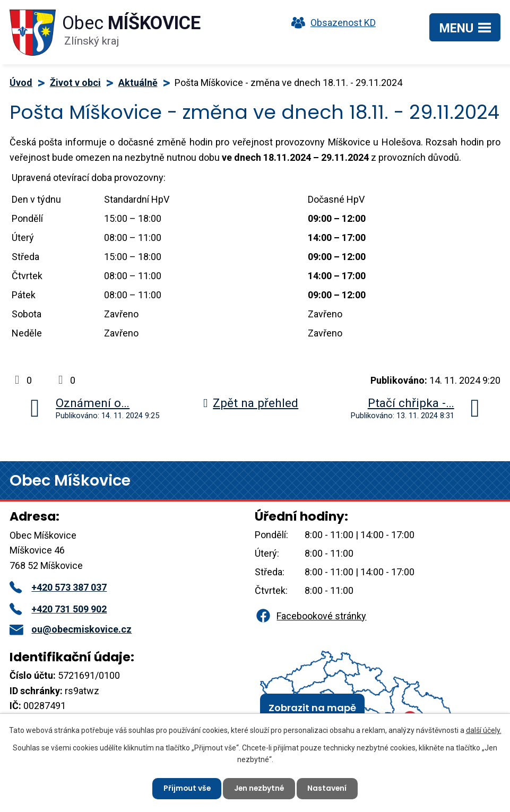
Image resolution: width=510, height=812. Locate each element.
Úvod (21, 83)
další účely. (484, 730)
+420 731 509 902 (58, 609)
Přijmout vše (185, 788)
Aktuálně (138, 83)
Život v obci (75, 83)
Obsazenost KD (331, 23)
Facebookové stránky (310, 616)
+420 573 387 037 (58, 587)
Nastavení (329, 788)
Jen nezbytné (260, 788)
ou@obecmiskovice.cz (71, 629)
